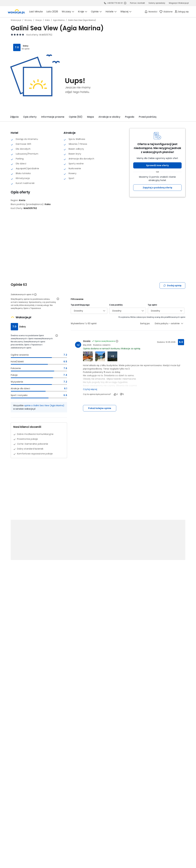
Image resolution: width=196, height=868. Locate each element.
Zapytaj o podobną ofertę (157, 188)
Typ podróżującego (80, 305)
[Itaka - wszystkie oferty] (48, 204)
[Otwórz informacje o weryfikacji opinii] (58, 299)
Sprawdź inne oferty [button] (157, 165)
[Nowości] (151, 12)
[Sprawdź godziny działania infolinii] (125, 3)
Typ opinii (152, 305)
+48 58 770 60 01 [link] (115, 3)
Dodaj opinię (172, 286)
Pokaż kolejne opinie (100, 408)
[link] (16, 12)
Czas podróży (116, 305)
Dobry (26, 46)
